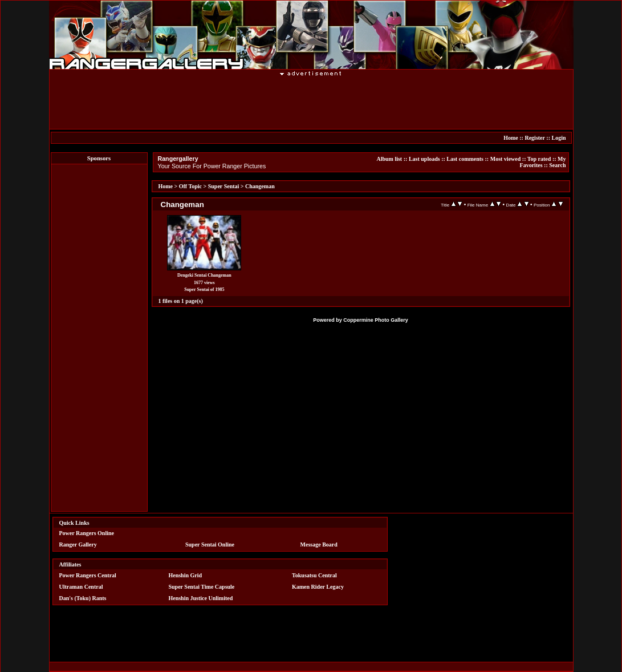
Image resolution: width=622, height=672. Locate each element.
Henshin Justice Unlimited (200, 598)
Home (511, 138)
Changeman (260, 186)
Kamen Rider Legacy (318, 587)
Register (534, 138)
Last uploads (424, 159)
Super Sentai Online (210, 545)
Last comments (465, 159)
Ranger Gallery (78, 545)
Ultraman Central (81, 587)
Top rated (539, 159)
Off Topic (190, 186)
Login (558, 138)
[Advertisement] (311, 102)
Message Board (319, 545)
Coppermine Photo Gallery (376, 320)
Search (557, 165)
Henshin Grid (185, 575)
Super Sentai (224, 186)
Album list (389, 159)
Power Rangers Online (87, 533)
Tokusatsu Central (314, 575)
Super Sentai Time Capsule (201, 587)
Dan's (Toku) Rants (83, 598)
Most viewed (506, 159)
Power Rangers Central (88, 575)
